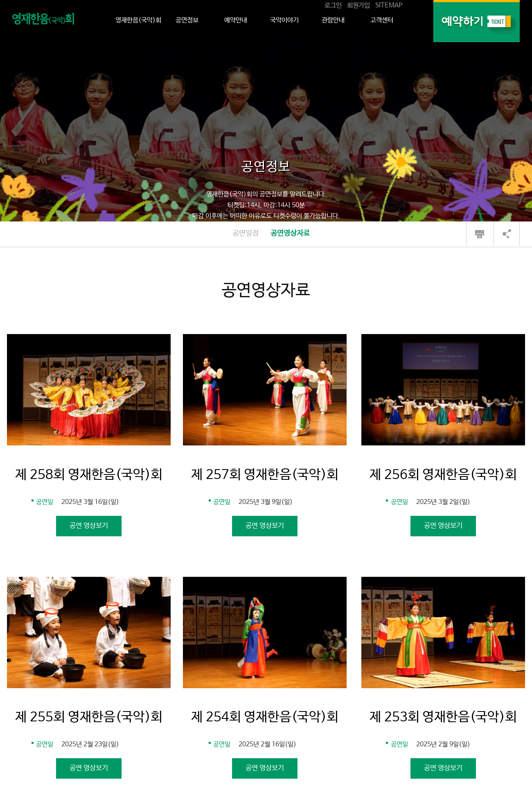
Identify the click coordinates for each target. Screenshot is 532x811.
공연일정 (246, 233)
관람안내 (333, 20)
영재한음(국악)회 (138, 20)
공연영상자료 (290, 233)
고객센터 (382, 20)
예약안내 (236, 20)
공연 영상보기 (89, 526)
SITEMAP (389, 6)
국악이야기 (284, 20)
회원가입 (358, 6)
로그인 (333, 6)
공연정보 (187, 20)
